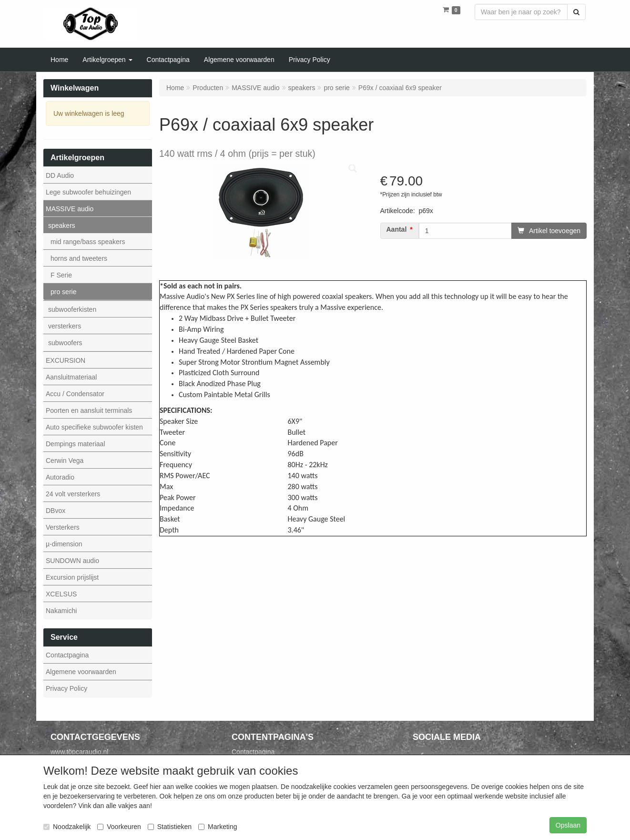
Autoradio (60, 477)
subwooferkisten (72, 309)
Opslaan (568, 825)
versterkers (65, 326)
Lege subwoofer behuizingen (88, 192)
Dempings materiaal (76, 444)
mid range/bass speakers (88, 242)
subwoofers (65, 343)
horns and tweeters (79, 258)
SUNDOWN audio (72, 561)
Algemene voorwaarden (81, 672)
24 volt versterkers (73, 494)
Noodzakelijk (67, 827)
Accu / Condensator (75, 394)
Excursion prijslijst (72, 577)
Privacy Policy (66, 688)
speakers (62, 225)
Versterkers (63, 527)
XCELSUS (61, 594)
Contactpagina (67, 655)
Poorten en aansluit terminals (89, 410)
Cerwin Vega (65, 461)
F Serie (61, 275)
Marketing (218, 827)
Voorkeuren (119, 827)
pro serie (63, 292)
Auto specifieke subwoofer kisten (94, 427)
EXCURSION (66, 360)
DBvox (56, 511)
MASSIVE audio (70, 209)
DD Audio (60, 175)
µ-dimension (64, 544)
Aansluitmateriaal (71, 377)
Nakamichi (61, 611)
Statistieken (170, 827)
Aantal (397, 230)
